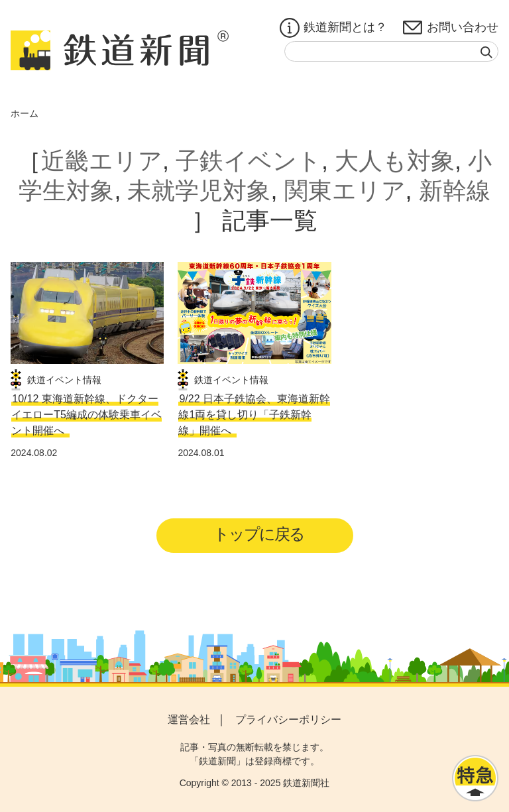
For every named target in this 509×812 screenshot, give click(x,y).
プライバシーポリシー (288, 720)
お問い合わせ (451, 28)
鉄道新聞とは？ (333, 28)
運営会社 (189, 720)
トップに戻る (259, 534)
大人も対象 (395, 161)
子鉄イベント (249, 161)
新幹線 (455, 191)
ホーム (25, 113)
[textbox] (391, 51)
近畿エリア (102, 161)
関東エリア (345, 191)
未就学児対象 (199, 191)
